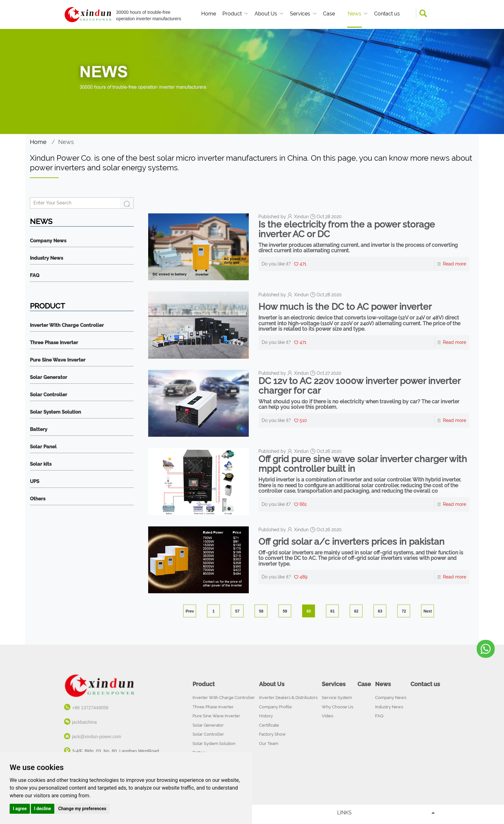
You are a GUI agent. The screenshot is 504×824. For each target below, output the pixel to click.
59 (285, 611)
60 (309, 611)
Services (300, 14)
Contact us (387, 14)
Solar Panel (43, 447)
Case (329, 14)
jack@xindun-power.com (97, 737)
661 (303, 504)
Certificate (269, 725)
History (266, 716)
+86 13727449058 (90, 708)
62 (356, 611)
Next (428, 611)
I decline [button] (43, 809)
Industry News (46, 258)
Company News (48, 241)
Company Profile (275, 707)
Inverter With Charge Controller (67, 325)
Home (209, 14)
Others (38, 499)
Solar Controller (49, 395)
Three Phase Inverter (54, 343)
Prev (190, 611)
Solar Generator (49, 377)
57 (237, 611)
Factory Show (272, 734)
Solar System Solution (55, 412)
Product (232, 14)
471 (303, 264)
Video (328, 716)
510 (303, 420)
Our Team (269, 743)
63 (380, 611)
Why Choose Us (337, 707)
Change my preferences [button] (82, 809)
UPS (35, 482)
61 (333, 611)
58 (261, 611)
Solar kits (41, 464)
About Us (266, 14)
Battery (39, 430)
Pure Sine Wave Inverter (58, 360)
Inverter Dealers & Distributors (288, 698)
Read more (455, 264)
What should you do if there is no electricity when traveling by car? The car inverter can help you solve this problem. (359, 404)
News (355, 14)
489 (303, 577)
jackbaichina (84, 722)
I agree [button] (20, 809)
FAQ (35, 276)
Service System (337, 698)
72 (404, 611)
